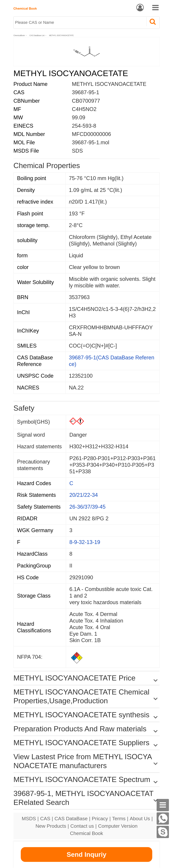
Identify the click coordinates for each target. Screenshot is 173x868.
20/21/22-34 (84, 495)
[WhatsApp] (163, 818)
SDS (77, 151)
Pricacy (100, 818)
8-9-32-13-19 (85, 542)
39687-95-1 (86, 92)
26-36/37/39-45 (88, 507)
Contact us (82, 826)
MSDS (29, 818)
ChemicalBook (19, 35)
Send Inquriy (86, 854)
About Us (140, 818)
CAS (45, 818)
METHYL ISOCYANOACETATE (61, 35)
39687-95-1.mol (91, 142)
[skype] (163, 832)
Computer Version (118, 826)
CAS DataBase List (37, 35)
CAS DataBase (71, 818)
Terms (119, 818)
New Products (51, 826)
